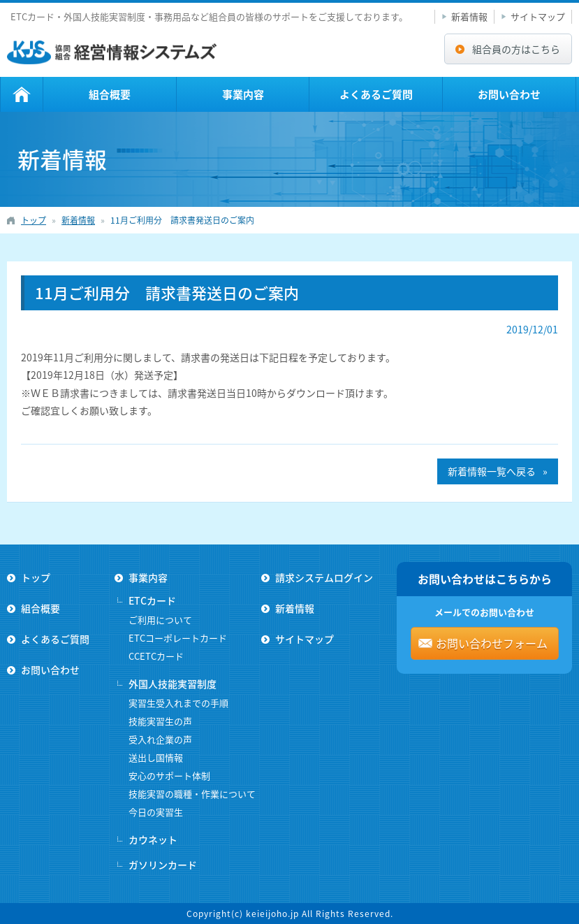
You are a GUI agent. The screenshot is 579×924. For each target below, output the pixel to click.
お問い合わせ (509, 94)
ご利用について (160, 620)
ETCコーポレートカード (178, 638)
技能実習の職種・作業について (192, 794)
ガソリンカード (163, 865)
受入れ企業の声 (160, 739)
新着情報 (469, 16)
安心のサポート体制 (169, 775)
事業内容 (243, 94)
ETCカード (152, 600)
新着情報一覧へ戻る (492, 471)
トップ (22, 94)
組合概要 (110, 94)
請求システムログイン (324, 577)
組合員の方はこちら (516, 49)
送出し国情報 (156, 757)
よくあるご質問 (376, 94)
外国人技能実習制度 (173, 684)
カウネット (153, 839)
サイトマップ (538, 16)
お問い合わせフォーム (492, 643)
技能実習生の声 (160, 721)
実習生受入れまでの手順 (178, 703)
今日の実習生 (156, 812)
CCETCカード (156, 656)
